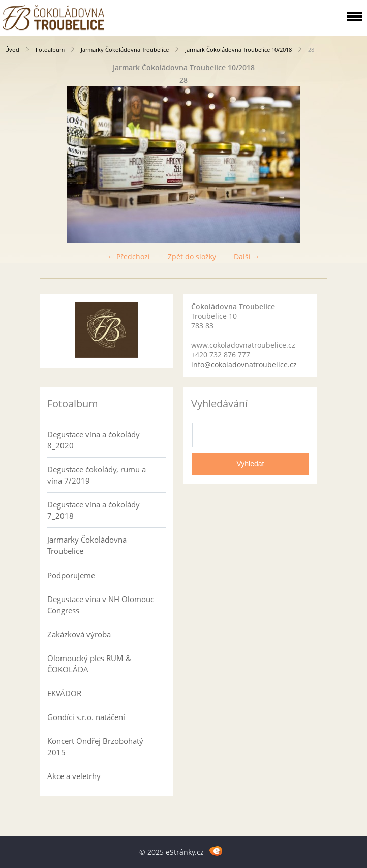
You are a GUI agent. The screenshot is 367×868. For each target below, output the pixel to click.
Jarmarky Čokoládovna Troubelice (125, 50)
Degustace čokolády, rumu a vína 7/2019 (97, 475)
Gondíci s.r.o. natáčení (86, 717)
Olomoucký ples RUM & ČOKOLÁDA (89, 664)
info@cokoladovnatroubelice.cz (244, 364)
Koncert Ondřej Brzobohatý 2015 (95, 746)
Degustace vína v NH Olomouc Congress (101, 605)
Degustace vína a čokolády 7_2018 (94, 510)
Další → (247, 257)
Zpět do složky (192, 257)
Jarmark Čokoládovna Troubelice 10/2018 (238, 50)
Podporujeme (71, 575)
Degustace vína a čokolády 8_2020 (94, 440)
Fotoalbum (50, 50)
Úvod (12, 50)
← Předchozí (129, 257)
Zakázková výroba (79, 634)
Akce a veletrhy (74, 776)
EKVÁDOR (64, 693)
